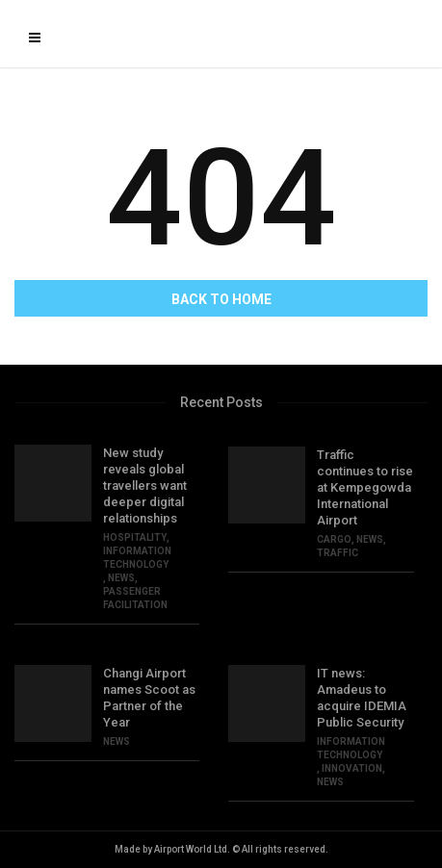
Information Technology (137, 558)
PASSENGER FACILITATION (135, 598)
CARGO (334, 539)
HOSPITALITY (135, 537)
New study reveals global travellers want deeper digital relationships (145, 485)
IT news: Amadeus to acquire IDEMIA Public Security (362, 698)
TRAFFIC (338, 553)
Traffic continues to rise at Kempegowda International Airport (365, 487)
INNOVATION (352, 768)
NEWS (121, 578)
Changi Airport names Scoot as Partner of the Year (149, 698)
